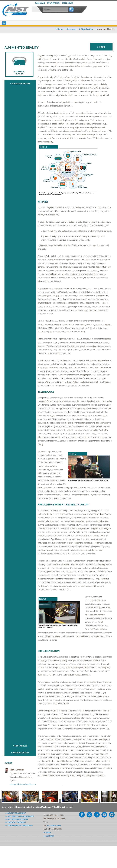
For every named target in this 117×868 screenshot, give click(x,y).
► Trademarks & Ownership (19, 825)
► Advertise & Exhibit (16, 813)
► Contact (49, 836)
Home (60, 29)
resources (72, 29)
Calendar (40, 3)
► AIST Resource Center (17, 819)
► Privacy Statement (16, 822)
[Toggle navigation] (4, 23)
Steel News (68, 3)
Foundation (53, 3)
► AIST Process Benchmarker (19, 816)
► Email (47, 832)
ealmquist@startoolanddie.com (22, 784)
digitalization (87, 29)
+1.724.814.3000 (54, 826)
